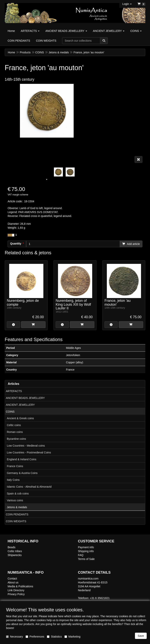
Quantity (16, 244)
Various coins (15, 500)
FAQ (81, 555)
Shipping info (86, 551)
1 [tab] (47, 179)
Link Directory (16, 590)
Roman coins (15, 432)
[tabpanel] (58, 172)
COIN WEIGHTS (16, 521)
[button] (127, 4)
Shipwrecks (15, 555)
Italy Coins (13, 480)
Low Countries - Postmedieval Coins (29, 452)
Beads (12, 547)
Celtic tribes (15, 551)
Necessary (14, 637)
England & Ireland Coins (22, 459)
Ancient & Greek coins (20, 418)
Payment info (86, 547)
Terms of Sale (86, 559)
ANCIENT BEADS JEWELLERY (25, 398)
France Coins (15, 466)
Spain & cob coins (18, 494)
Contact (12, 579)
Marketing (72, 637)
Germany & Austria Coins (22, 473)
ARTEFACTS (14, 391)
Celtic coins (14, 425)
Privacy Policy (16, 594)
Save (141, 636)
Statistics (54, 637)
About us (13, 582)
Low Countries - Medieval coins (26, 446)
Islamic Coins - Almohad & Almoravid (29, 487)
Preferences (35, 637)
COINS (10, 412)
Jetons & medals (17, 507)
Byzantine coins (16, 439)
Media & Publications (20, 586)
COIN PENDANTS (17, 514)
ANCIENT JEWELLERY (20, 405)
